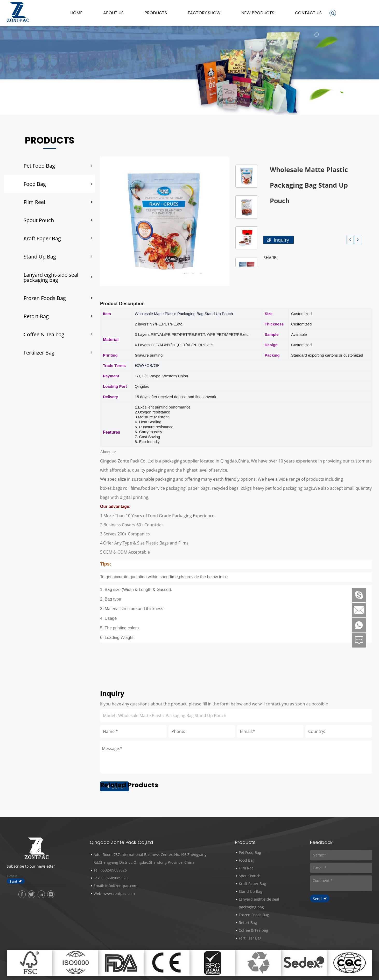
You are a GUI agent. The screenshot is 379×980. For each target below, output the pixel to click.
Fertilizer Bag (39, 352)
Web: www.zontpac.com (114, 893)
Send (13, 881)
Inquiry (281, 240)
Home (76, 13)
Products (156, 13)
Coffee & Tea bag (44, 334)
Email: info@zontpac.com (115, 886)
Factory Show (204, 13)
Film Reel (34, 202)
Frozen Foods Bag (45, 298)
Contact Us (308, 13)
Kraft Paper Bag (42, 238)
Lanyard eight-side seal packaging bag (51, 277)
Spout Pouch (39, 220)
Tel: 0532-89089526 (110, 870)
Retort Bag (36, 316)
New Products (258, 13)
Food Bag (35, 184)
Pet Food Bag (39, 166)
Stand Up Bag (40, 256)
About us (113, 13)
